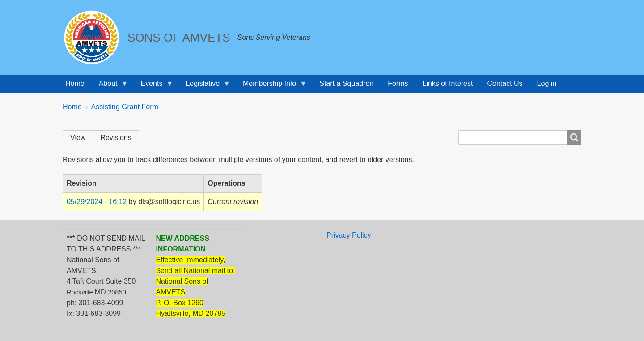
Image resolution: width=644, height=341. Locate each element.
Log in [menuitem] (547, 83)
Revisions (116, 138)
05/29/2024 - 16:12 (97, 202)
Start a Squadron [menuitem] (346, 83)
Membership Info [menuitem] (271, 86)
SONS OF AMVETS (179, 38)
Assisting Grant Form (125, 107)
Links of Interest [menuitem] (448, 83)
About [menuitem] (110, 86)
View (78, 138)
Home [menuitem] (75, 83)
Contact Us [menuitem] (505, 83)
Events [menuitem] (154, 86)
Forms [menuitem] (398, 83)
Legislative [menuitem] (204, 86)
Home (72, 107)
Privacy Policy (349, 235)
